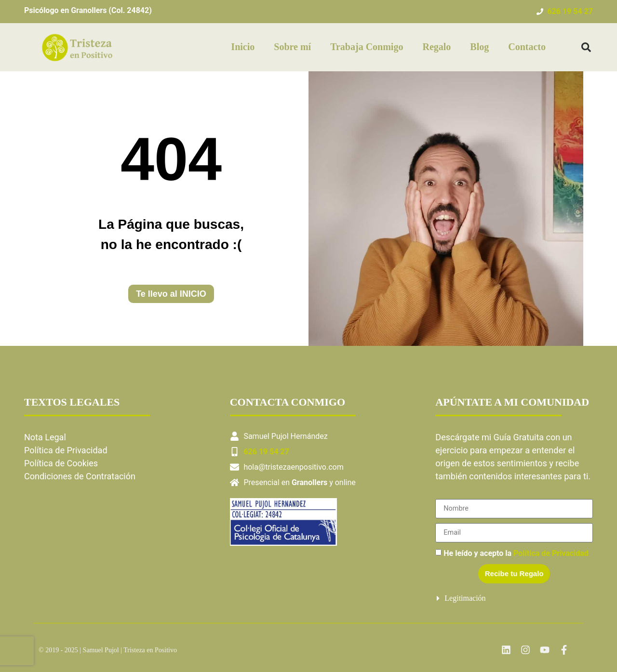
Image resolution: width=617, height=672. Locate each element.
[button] (586, 47)
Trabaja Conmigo (367, 47)
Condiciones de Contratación (80, 476)
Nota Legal (46, 437)
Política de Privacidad (66, 450)
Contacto (527, 47)
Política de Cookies (61, 463)
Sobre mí (292, 47)
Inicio (243, 47)
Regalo (436, 47)
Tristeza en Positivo (150, 650)
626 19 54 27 (570, 11)
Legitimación (465, 598)
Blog (479, 47)
